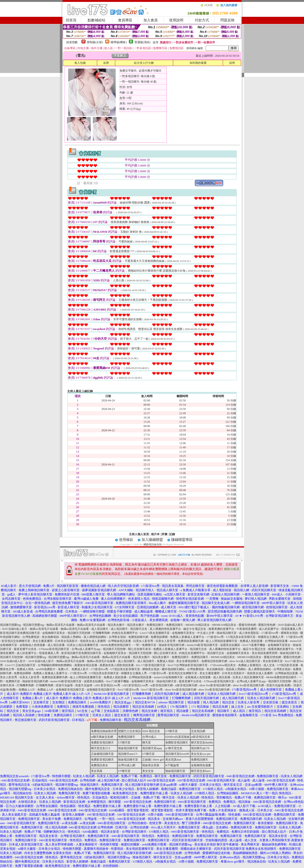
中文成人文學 (206, 633)
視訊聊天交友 (139, 629)
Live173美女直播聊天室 (155, 633)
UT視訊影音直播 (288, 665)
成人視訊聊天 (100, 629)
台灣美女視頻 (117, 637)
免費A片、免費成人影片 (73, 669)
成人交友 (269, 665)
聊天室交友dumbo (202, 743)
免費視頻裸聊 (159, 637)
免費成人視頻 (165, 661)
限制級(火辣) (95, 42)
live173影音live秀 (128, 690)
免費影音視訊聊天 (102, 743)
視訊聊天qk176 (200, 748)
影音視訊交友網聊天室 (16, 641)
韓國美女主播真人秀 (271, 637)
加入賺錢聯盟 (152, 540)
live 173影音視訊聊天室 (151, 665)
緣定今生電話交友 (195, 629)
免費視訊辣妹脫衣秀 (104, 731)
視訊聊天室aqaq (152, 748)
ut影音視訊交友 (201, 737)
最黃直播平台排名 (25, 649)
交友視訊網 (198, 731)
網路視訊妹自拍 (153, 544)
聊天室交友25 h (101, 748)
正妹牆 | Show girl (153, 760)
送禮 (106, 63)
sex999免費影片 (46, 669)
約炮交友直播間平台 (125, 633)
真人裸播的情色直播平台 (165, 629)
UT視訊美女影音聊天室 (241, 637)
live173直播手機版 (254, 645)
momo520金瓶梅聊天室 (168, 677)
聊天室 (147, 743)
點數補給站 (97, 20)
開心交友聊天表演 (139, 649)
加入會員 (151, 20)
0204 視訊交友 (151, 731)
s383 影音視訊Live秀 (107, 685)
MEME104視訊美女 (198, 625)
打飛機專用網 (101, 633)
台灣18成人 (149, 737)
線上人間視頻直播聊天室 (222, 641)
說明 (232, 63)
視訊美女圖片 (116, 625)
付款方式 (202, 20)
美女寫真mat (173, 760)
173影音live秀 (270, 633)
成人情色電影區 (249, 633)
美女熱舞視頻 (50, 637)
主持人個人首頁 (139, 534)
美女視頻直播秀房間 (265, 653)
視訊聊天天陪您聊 (79, 633)
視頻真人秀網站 (71, 637)
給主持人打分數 (144, 63)
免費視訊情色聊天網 (214, 661)
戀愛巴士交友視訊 (129, 731)
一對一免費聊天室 (145, 645)
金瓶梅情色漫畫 (201, 765)
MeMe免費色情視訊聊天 (116, 645)
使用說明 (176, 20)
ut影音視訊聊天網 (161, 685)
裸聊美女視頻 (289, 633)
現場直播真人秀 (291, 629)
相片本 (155, 534)
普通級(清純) (142, 42)
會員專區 (125, 20)
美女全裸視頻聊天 (188, 661)
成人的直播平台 (269, 629)
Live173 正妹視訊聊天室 (20, 665)
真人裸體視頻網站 (95, 637)
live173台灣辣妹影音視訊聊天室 (188, 665)
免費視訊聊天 (155, 625)
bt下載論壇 (172, 765)
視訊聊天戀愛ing (11, 625)
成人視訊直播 (56, 645)
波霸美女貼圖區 (230, 645)
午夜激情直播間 (247, 629)
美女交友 (148, 771)
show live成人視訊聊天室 (245, 661)
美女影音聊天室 (273, 661)
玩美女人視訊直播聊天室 (83, 645)
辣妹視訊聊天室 (227, 633)
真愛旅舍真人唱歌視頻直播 (117, 665)
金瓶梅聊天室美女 (54, 633)
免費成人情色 (25, 669)
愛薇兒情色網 (247, 625)
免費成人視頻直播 (251, 641)
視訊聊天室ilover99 (177, 754)
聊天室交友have (201, 771)
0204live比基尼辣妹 (177, 737)
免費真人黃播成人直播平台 (187, 637)
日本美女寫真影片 (66, 641)
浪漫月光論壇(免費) (279, 685)
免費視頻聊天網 (138, 637)
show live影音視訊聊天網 (215, 685)
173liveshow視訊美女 (223, 665)
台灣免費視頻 (31, 637)
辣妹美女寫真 (151, 765)
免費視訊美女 (100, 765)
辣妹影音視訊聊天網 (171, 645)
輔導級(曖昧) (119, 42)
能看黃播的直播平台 (221, 629)
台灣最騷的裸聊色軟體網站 (55, 665)
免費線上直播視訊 (250, 665)
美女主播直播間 (43, 641)
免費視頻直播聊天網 (191, 641)
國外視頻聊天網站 (173, 669)
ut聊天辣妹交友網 (102, 737)
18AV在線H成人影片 (290, 625)
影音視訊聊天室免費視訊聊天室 (20, 633)
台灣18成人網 (127, 765)
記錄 (172, 534)
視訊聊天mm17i (128, 754)
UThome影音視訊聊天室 (54, 649)
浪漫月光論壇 (64, 685)
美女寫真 (97, 771)
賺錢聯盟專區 (182, 540)
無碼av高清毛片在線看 (60, 625)
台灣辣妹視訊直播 (119, 641)
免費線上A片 (27, 690)
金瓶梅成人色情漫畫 (32, 645)
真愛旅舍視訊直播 (86, 665)
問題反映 (228, 20)
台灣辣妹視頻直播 (276, 641)
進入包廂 (80, 63)
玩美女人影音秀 (143, 641)
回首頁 (71, 20)
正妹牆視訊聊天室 (102, 754)
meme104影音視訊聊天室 (202, 645)
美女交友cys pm (201, 754)
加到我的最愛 (198, 63)
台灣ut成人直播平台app (86, 649)
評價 (164, 534)
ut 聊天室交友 (174, 748)
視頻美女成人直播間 (93, 641)
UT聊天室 (171, 731)
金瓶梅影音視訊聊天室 (70, 690)
